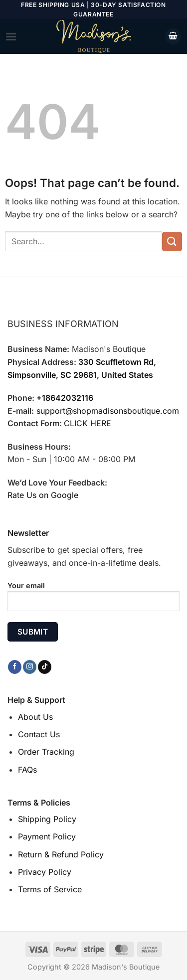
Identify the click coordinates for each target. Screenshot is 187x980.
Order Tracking (46, 752)
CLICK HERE (88, 423)
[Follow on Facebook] (15, 667)
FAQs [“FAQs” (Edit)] (27, 770)
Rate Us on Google (43, 495)
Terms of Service (50, 889)
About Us (35, 717)
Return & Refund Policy (61, 854)
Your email (93, 600)
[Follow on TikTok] (45, 667)
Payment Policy (47, 836)
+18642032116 (65, 398)
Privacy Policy (45, 872)
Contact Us (39, 734)
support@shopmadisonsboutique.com (108, 411)
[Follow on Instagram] (30, 667)
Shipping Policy (47, 819)
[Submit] (172, 242)
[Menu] (11, 37)
